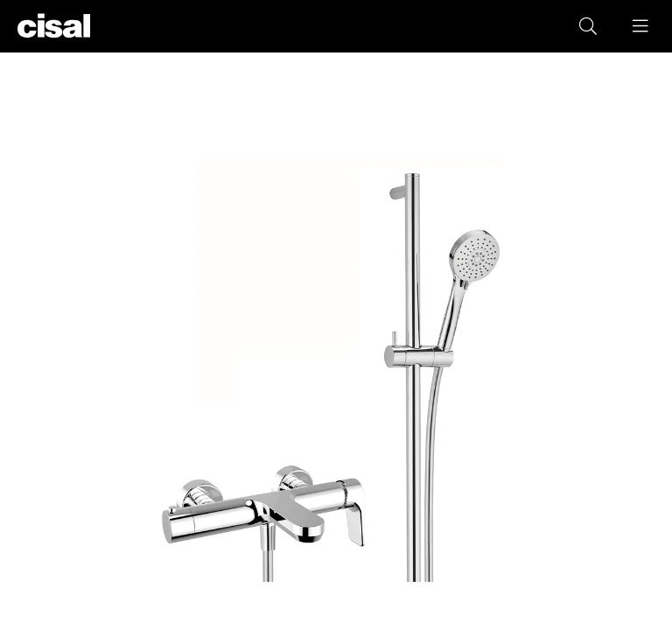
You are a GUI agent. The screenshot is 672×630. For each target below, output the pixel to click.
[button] (641, 26)
